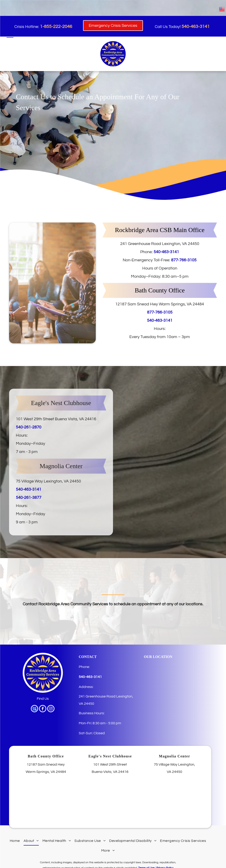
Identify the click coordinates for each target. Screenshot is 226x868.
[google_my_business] (34, 709)
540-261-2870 (29, 427)
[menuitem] (15, 841)
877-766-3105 (184, 260)
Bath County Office (160, 290)
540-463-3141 (166, 252)
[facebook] (43, 709)
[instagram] (51, 709)
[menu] (10, 36)
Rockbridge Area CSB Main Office (160, 230)
